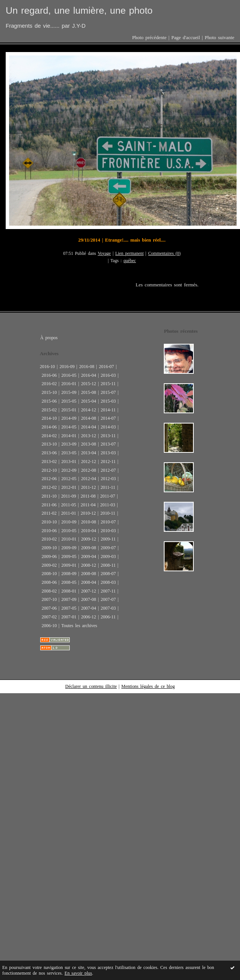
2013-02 (49, 462)
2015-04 (89, 401)
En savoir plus (78, 973)
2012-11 (108, 462)
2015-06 (49, 401)
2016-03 (108, 375)
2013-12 (89, 436)
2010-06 (49, 531)
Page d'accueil (186, 38)
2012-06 (49, 479)
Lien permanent (129, 254)
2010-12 (88, 513)
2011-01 (68, 513)
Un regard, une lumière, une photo (79, 10)
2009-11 (108, 539)
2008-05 (69, 582)
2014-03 (108, 427)
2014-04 (89, 427)
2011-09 (68, 496)
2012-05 (69, 479)
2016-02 (49, 384)
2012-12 (89, 462)
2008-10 (49, 574)
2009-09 (69, 548)
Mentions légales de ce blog (148, 686)
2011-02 (49, 513)
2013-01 (69, 462)
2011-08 (88, 496)
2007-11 (108, 591)
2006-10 (49, 626)
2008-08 (89, 574)
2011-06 (49, 505)
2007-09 (69, 599)
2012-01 (69, 487)
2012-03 (108, 479)
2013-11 (108, 436)
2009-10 (49, 548)
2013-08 (89, 444)
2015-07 (108, 392)
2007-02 (49, 617)
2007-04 (89, 608)
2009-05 (69, 556)
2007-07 (108, 599)
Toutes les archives (79, 626)
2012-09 (69, 470)
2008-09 (69, 574)
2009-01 (69, 565)
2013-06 (49, 453)
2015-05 (69, 401)
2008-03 (108, 582)
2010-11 (108, 513)
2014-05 (69, 427)
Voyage (104, 254)
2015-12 (89, 384)
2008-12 (89, 565)
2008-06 (49, 582)
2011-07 (107, 496)
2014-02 (49, 436)
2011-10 (49, 496)
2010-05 (69, 531)
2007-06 (49, 608)
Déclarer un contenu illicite (91, 686)
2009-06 (49, 556)
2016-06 (49, 375)
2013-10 (49, 444)
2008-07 (108, 574)
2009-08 (89, 548)
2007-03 (108, 608)
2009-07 (108, 548)
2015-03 (108, 401)
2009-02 (49, 565)
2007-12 (89, 591)
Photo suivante (220, 38)
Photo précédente (149, 38)
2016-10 (47, 367)
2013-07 (108, 444)
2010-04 (89, 531)
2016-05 (69, 375)
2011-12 (89, 487)
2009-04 (89, 556)
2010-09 (69, 522)
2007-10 (49, 599)
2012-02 (49, 487)
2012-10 (49, 470)
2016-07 (107, 367)
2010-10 (49, 522)
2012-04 (89, 479)
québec (130, 261)
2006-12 (89, 617)
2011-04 (88, 505)
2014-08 (89, 418)
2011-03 (107, 505)
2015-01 (69, 410)
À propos (49, 338)
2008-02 (49, 591)
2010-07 (108, 522)
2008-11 (108, 565)
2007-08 (89, 599)
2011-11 (108, 487)
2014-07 (108, 418)
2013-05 (69, 453)
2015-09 (69, 392)
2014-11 (108, 410)
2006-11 (108, 617)
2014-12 (89, 410)
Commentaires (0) (165, 254)
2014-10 (49, 418)
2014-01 (69, 436)
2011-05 (68, 505)
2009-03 (108, 556)
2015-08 (89, 392)
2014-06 (49, 427)
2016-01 (69, 384)
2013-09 (69, 444)
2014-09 (69, 418)
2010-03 (108, 531)
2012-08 (89, 470)
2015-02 (49, 410)
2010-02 (49, 539)
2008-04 (89, 582)
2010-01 (69, 539)
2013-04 (89, 453)
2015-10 (49, 392)
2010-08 (89, 522)
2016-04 (89, 375)
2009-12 (89, 539)
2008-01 (69, 591)
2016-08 (87, 367)
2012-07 (108, 470)
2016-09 (67, 367)
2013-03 (108, 453)
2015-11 (108, 384)
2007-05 (69, 608)
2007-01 (69, 617)
